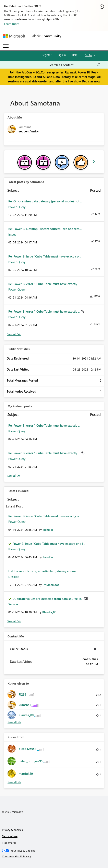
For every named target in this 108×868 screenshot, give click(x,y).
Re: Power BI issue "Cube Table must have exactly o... (45, 256)
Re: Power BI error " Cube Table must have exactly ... (44, 284)
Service (13, 604)
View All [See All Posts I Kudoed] (14, 621)
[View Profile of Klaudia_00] (49, 612)
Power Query (17, 207)
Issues (12, 234)
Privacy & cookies (12, 830)
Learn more (12, 24)
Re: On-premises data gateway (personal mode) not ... (45, 201)
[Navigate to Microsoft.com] (14, 36)
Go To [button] (88, 55)
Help (75, 55)
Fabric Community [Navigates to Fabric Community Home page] (46, 36)
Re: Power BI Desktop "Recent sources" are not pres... (45, 229)
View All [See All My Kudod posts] (14, 476)
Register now (91, 81)
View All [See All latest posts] (14, 334)
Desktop (14, 577)
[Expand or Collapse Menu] (6, 46)
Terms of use (10, 836)
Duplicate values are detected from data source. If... (48, 599)
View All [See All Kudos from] (14, 782)
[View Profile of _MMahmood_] (52, 585)
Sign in (62, 55)
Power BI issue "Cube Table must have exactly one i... (49, 544)
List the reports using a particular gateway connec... (44, 571)
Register (47, 55)
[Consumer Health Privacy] (54, 856)
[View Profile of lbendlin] (48, 530)
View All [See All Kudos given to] (14, 722)
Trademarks (9, 843)
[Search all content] (74, 65)
